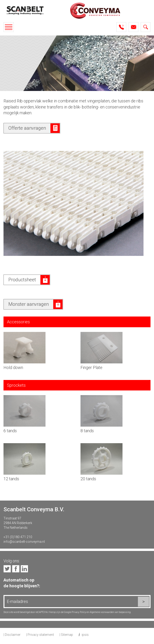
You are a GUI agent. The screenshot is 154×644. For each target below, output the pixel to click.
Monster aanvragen (29, 304)
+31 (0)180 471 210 (18, 537)
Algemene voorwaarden (102, 612)
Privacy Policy (79, 612)
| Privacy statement (40, 635)
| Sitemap (66, 635)
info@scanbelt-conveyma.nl (24, 542)
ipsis (85, 635)
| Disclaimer (12, 635)
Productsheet (22, 280)
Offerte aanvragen (27, 128)
